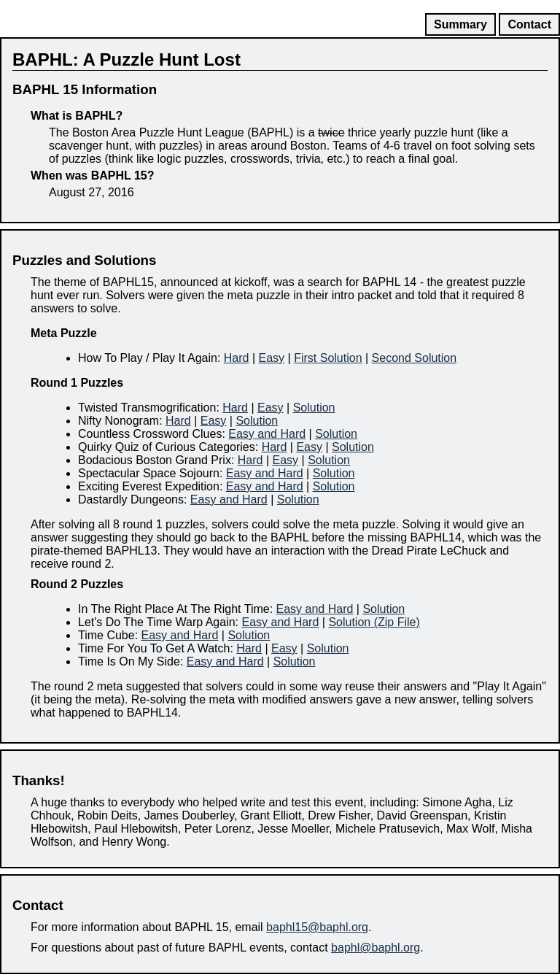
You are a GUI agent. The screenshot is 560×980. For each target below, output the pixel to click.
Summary (460, 24)
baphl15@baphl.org (317, 927)
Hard (237, 358)
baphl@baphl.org (376, 948)
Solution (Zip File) (374, 622)
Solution (314, 408)
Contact (529, 24)
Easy (272, 358)
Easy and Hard (267, 434)
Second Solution (415, 358)
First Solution (328, 358)
